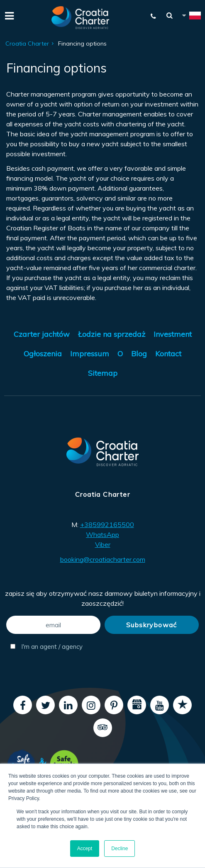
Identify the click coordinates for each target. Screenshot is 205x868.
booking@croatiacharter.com (103, 559)
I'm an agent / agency (46, 647)
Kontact (168, 354)
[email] (54, 625)
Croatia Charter (27, 44)
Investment (173, 334)
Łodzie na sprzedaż (112, 334)
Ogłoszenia (43, 354)
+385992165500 (107, 525)
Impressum (90, 354)
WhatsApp (102, 534)
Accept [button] (85, 849)
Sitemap (103, 373)
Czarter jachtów (42, 334)
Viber (103, 544)
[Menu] (8, 15)
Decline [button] (120, 849)
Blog (139, 354)
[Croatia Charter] (81, 18)
